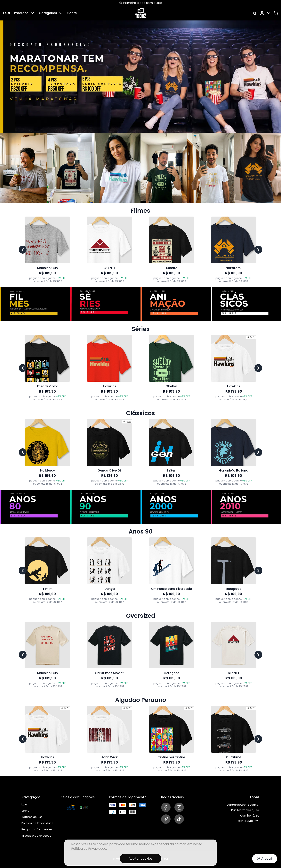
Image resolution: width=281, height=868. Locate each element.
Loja (6, 13)
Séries (141, 329)
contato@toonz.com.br (243, 805)
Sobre (72, 13)
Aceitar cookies (140, 859)
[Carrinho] (276, 13)
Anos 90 (141, 532)
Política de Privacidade (37, 823)
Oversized (141, 616)
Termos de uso (32, 817)
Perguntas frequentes (37, 829)
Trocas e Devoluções (36, 836)
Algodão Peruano (141, 700)
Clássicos (140, 413)
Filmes (140, 211)
